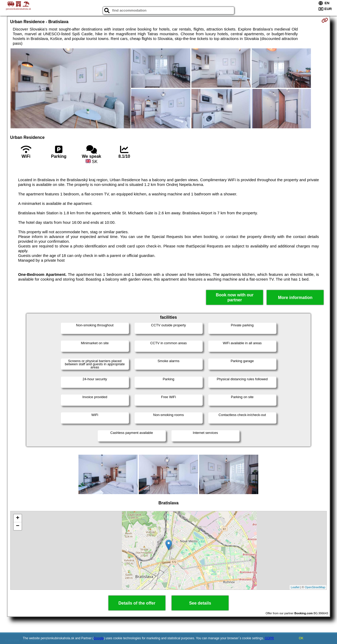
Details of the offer (137, 603)
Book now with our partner (235, 297)
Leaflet (295, 587)
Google (99, 638)
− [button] (18, 526)
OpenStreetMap (315, 587)
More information (295, 298)
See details (200, 603)
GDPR (269, 638)
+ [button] (18, 518)
